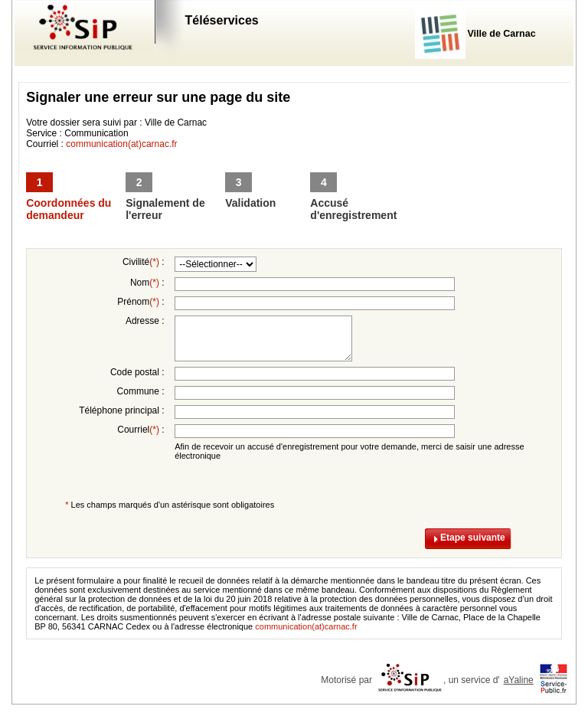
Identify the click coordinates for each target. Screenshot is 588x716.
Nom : (147, 283)
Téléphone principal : (121, 410)
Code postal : (137, 372)
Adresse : (145, 321)
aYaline (519, 680)
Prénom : (140, 302)
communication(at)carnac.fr (121, 144)
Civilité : (144, 262)
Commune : (141, 391)
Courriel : (140, 430)
